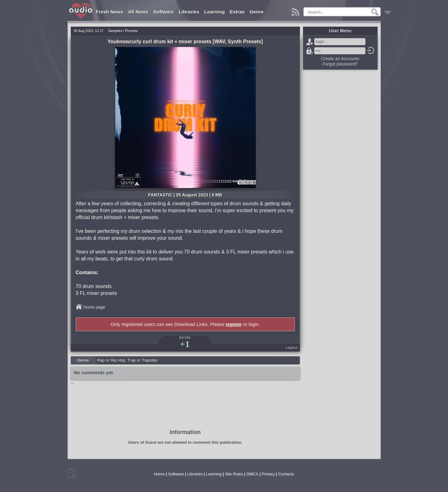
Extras (237, 12)
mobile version (72, 473)
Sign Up (310, 42)
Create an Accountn (340, 59)
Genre (257, 12)
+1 (185, 344)
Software (164, 12)
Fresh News (109, 12)
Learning (215, 12)
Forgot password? (310, 51)
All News (138, 12)
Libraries (189, 12)
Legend (292, 348)
